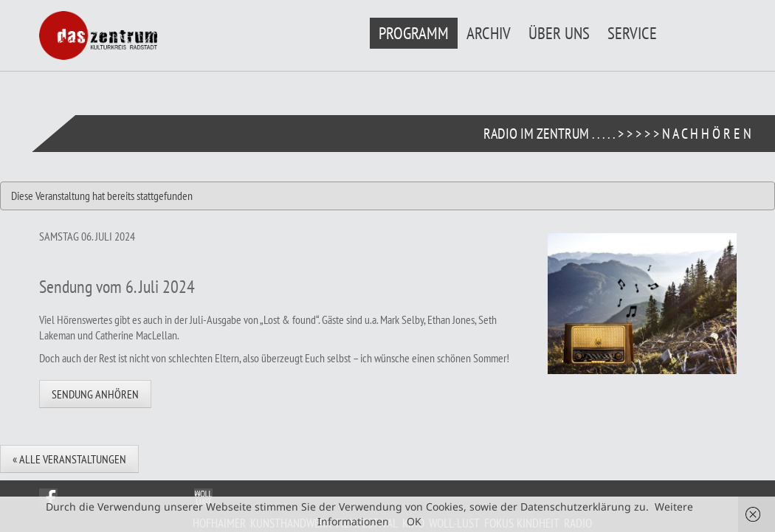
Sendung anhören (95, 394)
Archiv (489, 33)
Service (632, 33)
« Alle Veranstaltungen (69, 459)
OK (414, 521)
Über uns (559, 33)
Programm (414, 33)
